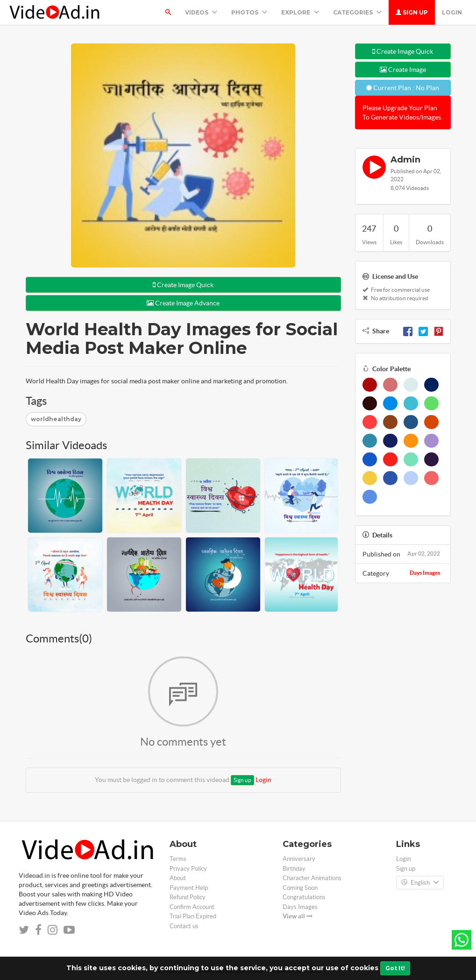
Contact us (184, 926)
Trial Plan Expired (193, 916)
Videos (201, 12)
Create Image (403, 70)
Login (452, 12)
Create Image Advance (183, 303)
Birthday (294, 869)
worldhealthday (56, 419)
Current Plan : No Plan (403, 88)
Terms (178, 859)
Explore (300, 12)
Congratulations (304, 897)
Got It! (395, 968)
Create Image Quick (183, 285)
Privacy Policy (188, 869)
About (178, 878)
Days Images (425, 573)
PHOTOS (249, 12)
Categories (357, 12)
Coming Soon (300, 888)
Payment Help (189, 888)
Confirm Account (192, 907)
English (420, 883)
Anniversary (299, 859)
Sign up (412, 12)
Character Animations (312, 878)
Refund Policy (188, 897)
